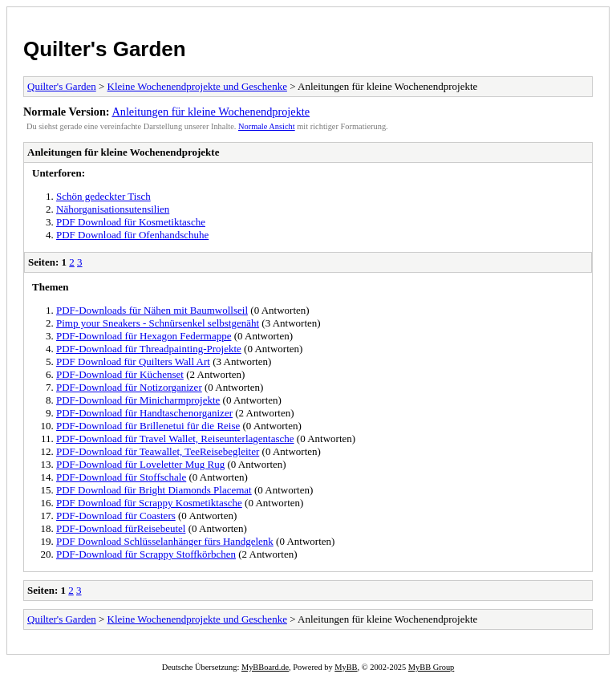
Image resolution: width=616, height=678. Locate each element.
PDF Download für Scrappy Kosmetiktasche (149, 503)
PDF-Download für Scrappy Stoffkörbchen (146, 554)
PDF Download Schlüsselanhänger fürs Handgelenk (165, 541)
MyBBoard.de (265, 667)
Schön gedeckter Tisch (103, 196)
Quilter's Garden (105, 49)
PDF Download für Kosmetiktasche (131, 222)
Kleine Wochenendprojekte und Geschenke (197, 86)
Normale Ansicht (267, 126)
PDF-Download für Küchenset (120, 374)
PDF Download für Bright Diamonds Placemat (154, 490)
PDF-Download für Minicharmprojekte (138, 400)
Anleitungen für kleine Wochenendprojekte (211, 112)
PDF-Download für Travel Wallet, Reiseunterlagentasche (175, 438)
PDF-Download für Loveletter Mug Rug (140, 464)
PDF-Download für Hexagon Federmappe (144, 336)
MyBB (346, 667)
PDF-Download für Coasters (116, 516)
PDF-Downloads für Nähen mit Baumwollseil (152, 310)
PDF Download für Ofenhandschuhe (132, 235)
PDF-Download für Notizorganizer (129, 387)
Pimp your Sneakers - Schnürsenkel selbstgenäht (158, 323)
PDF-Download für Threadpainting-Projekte (149, 349)
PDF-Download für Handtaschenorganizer (144, 413)
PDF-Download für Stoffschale (121, 477)
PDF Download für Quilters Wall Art (133, 361)
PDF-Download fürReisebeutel (121, 528)
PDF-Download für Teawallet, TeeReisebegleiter (158, 451)
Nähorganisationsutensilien (113, 209)
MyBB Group (431, 667)
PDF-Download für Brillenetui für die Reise (148, 426)
